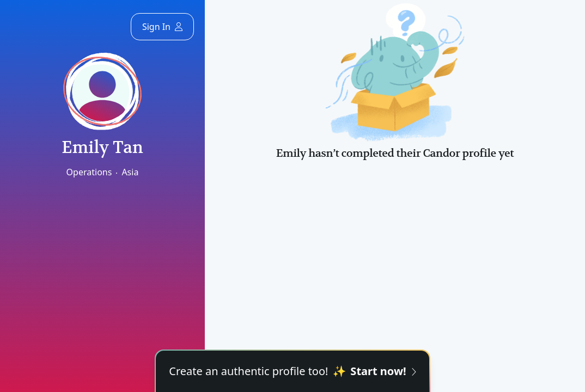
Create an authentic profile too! (292, 371)
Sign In (162, 27)
